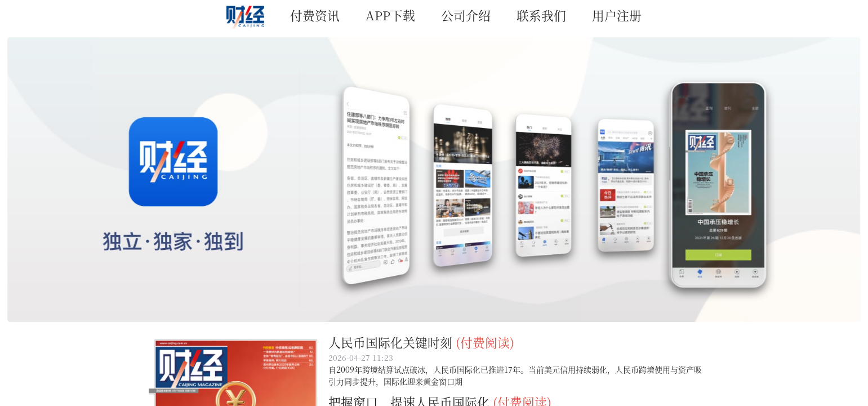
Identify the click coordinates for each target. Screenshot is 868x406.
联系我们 (541, 15)
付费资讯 (315, 15)
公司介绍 (466, 15)
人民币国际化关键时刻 (390, 342)
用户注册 (617, 15)
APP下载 (390, 15)
